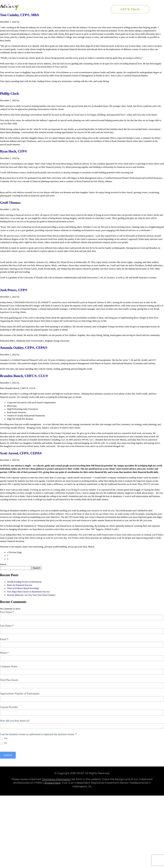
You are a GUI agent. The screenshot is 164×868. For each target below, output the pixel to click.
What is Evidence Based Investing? (23, 588)
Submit (8, 755)
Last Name (7, 626)
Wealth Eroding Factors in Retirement (24, 582)
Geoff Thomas (10, 203)
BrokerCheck (53, 783)
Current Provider (9, 707)
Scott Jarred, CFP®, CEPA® (21, 453)
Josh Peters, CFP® (14, 290)
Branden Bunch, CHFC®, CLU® (24, 376)
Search (3, 564)
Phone (4, 653)
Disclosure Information (56, 779)
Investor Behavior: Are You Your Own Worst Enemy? (31, 595)
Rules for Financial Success (20, 585)
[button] (103, 9)
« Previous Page (14, 552)
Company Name (9, 666)
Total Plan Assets (9, 680)
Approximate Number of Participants (20, 694)
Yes (4, 738)
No (3, 743)
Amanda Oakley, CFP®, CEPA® (24, 348)
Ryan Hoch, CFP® (14, 151)
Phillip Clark (9, 93)
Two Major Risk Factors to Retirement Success (28, 592)
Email (4, 639)
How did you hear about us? (15, 721)
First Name (7, 612)
